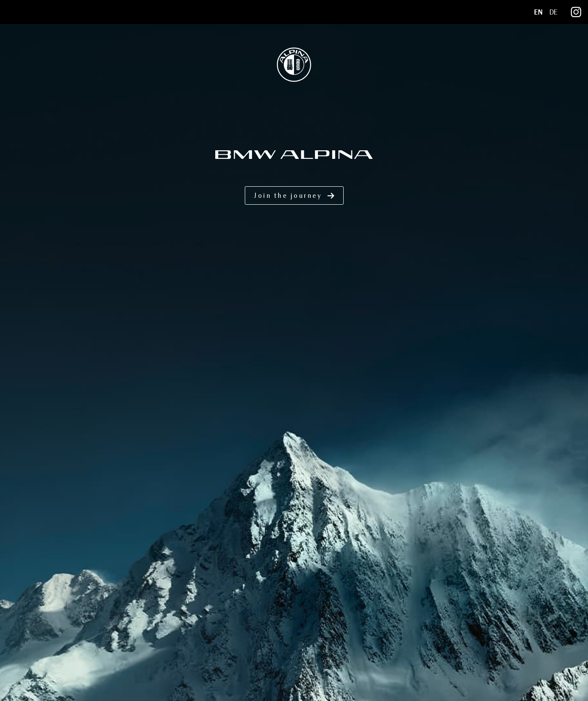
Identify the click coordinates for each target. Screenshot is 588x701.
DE (553, 12)
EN (538, 12)
